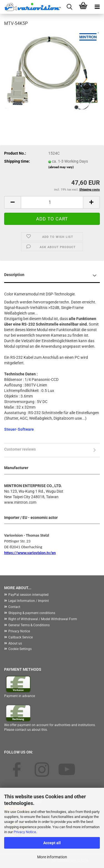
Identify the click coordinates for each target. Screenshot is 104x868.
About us (15, 643)
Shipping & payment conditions (32, 613)
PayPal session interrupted (28, 595)
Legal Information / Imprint (29, 601)
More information (52, 857)
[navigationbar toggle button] (97, 7)
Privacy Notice (25, 832)
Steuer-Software (19, 429)
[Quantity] (52, 202)
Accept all (52, 843)
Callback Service (21, 637)
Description (14, 275)
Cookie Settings (20, 649)
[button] (12, 202)
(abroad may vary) (61, 167)
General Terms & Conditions (29, 625)
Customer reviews (20, 449)
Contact (14, 607)
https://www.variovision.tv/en (30, 553)
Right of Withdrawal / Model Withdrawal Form (43, 619)
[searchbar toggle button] (69, 7)
